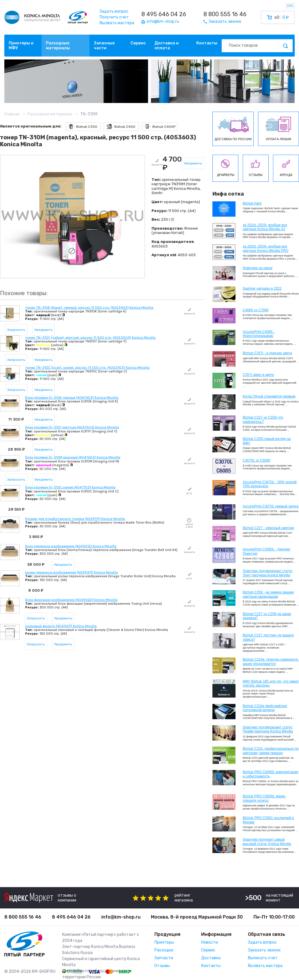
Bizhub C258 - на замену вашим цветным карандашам (268, 594)
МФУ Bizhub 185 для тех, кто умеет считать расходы (271, 683)
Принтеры (164, 942)
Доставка (211, 958)
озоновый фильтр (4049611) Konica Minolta (61, 626)
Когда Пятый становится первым (269, 396)
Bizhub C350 (82, 127)
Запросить (16, 330)
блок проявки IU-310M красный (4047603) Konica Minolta (73, 457)
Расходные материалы (58, 46)
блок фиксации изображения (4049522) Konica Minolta (71, 600)
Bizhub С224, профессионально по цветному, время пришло (271, 751)
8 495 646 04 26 (164, 14)
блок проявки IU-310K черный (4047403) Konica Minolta (72, 398)
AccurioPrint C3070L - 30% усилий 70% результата (270, 484)
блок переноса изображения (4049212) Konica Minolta (71, 546)
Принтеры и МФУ (21, 46)
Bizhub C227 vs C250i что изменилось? (263, 419)
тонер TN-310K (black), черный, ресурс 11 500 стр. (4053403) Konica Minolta (89, 308)
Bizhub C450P (159, 127)
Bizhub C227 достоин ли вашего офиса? (268, 637)
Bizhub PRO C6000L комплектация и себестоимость (270, 774)
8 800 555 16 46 (225, 14)
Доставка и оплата (167, 46)
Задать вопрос (114, 11)
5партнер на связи (258, 268)
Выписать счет (263, 958)
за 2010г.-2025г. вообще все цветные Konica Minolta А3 (265, 227)
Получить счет (114, 17)
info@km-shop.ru (121, 917)
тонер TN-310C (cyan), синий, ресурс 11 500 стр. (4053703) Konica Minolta (87, 368)
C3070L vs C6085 (257, 460)
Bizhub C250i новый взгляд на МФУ (267, 441)
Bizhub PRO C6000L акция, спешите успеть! (264, 798)
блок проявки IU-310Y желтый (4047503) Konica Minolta (72, 427)
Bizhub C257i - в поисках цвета (267, 353)
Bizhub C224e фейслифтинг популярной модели (265, 708)
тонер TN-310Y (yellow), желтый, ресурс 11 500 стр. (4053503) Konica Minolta (90, 338)
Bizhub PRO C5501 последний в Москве (268, 820)
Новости (210, 942)
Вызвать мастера (117, 23)
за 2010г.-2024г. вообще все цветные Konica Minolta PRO (266, 248)
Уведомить (193, 163)
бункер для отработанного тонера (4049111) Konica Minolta (75, 519)
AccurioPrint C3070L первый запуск (271, 506)
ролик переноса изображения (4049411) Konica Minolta (71, 572)
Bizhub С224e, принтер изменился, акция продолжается (271, 662)
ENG (290, 6)
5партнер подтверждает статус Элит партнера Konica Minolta (268, 573)
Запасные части (104, 46)
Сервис (138, 43)
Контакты (207, 43)
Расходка (164, 950)
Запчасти (164, 958)
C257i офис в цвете (258, 375)
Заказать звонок (264, 950)
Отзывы (162, 966)
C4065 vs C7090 (256, 310)
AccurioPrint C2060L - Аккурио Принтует (267, 551)
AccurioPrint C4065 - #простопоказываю (259, 334)
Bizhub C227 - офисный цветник (268, 528)
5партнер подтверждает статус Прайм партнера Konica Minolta (268, 729)
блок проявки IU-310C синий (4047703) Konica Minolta (70, 487)
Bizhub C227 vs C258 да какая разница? (267, 616)
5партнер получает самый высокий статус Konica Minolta (267, 842)
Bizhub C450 (120, 127)
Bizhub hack (252, 203)
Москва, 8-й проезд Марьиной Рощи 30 (197, 917)
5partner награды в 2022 (262, 288)
